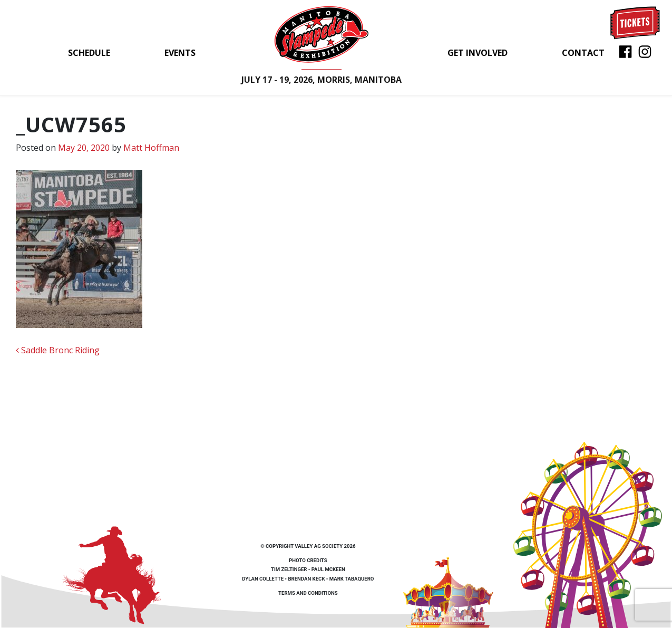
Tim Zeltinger (289, 569)
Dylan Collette (263, 579)
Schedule (89, 53)
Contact (583, 53)
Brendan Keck (306, 579)
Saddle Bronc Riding (58, 350)
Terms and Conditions (308, 593)
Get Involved (478, 53)
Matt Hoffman (151, 148)
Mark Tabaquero (352, 579)
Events (180, 53)
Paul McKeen (328, 569)
